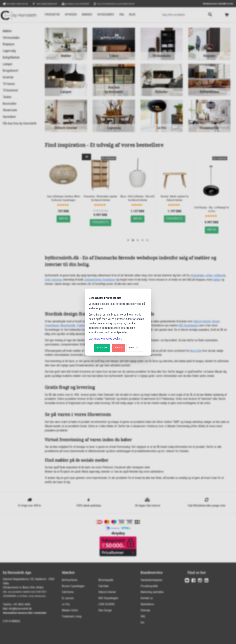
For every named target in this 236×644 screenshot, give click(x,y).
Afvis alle (118, 348)
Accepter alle (102, 348)
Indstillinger (134, 348)
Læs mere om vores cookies (105, 339)
